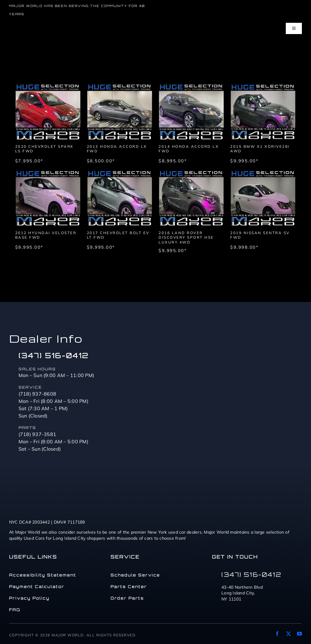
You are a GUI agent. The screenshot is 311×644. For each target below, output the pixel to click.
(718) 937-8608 (38, 394)
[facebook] (277, 634)
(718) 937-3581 (38, 434)
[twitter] (289, 634)
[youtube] (299, 634)
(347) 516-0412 (54, 355)
